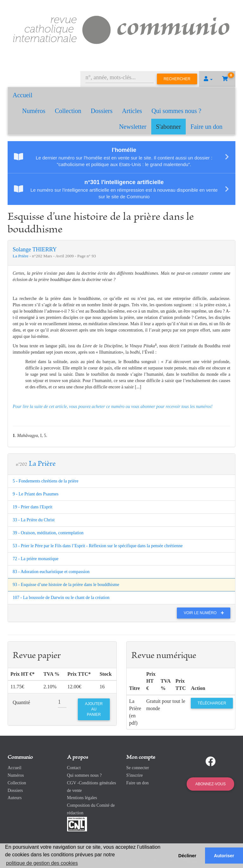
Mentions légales (82, 798)
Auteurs (15, 798)
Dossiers (102, 111)
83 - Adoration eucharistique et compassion (51, 572)
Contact (74, 768)
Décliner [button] (187, 856)
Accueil (22, 95)
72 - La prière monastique (36, 559)
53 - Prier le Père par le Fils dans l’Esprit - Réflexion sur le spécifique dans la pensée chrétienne (98, 546)
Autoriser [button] (224, 856)
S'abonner (168, 127)
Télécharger (212, 703)
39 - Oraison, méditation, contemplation (48, 533)
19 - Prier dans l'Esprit (32, 507)
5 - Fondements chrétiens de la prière (46, 481)
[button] (208, 79)
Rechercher (177, 79)
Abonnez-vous (210, 784)
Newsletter (133, 127)
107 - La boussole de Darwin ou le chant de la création (61, 598)
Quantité (21, 702)
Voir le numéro (206, 613)
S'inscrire (134, 775)
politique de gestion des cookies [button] (42, 863)
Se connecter (138, 768)
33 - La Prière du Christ (34, 520)
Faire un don (206, 127)
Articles (132, 111)
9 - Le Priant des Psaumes (36, 494)
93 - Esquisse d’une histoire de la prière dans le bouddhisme (66, 585)
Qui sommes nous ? (176, 111)
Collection (68, 111)
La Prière (21, 256)
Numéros (34, 111)
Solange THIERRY (35, 249)
